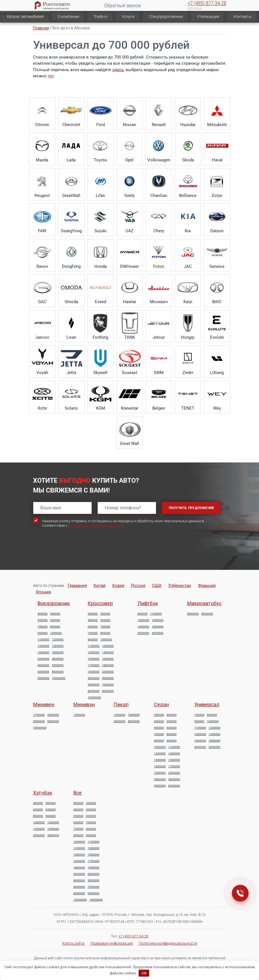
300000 (93, 614)
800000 (105, 633)
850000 (55, 627)
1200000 (58, 640)
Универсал (207, 704)
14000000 (59, 678)
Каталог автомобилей (25, 17)
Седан (161, 704)
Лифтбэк (148, 603)
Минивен (44, 704)
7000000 (108, 685)
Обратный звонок (123, 5)
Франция (207, 586)
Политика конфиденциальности (168, 943)
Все (78, 793)
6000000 (43, 672)
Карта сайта (73, 943)
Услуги (128, 17)
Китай (100, 586)
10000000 (94, 698)
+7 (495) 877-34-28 (207, 3)
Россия (138, 586)
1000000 (56, 633)
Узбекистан (180, 586)
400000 (43, 614)
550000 (43, 620)
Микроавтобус (204, 603)
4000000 (43, 665)
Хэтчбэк (43, 793)
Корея (118, 586)
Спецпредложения (166, 17)
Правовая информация (112, 943)
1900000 (94, 672)
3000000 (58, 659)
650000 (55, 620)
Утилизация (208, 17)
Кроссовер (100, 603)
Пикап (121, 704)
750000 (43, 627)
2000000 (43, 659)
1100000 (43, 640)
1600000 (43, 652)
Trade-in (101, 17)
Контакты (243, 17)
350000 (105, 614)
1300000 (43, 646)
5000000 (58, 665)
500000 (55, 614)
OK (144, 973)
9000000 (43, 678)
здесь (118, 70)
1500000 (58, 646)
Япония (43, 592)
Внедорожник (54, 603)
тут (51, 76)
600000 (159, 728)
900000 (43, 633)
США (157, 586)
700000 (105, 627)
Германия (77, 586)
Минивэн (84, 704)
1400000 (108, 652)
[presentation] (76, 554)
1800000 (58, 652)
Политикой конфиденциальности (95, 525)
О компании (68, 17)
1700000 (94, 665)
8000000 (58, 672)
